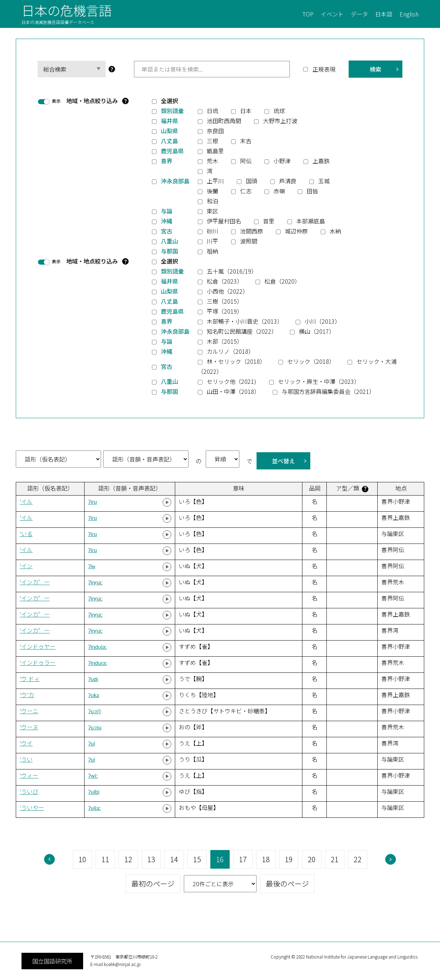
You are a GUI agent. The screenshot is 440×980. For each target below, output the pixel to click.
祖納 (212, 251)
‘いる (26, 534)
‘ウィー (29, 776)
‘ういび (29, 792)
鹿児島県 (172, 151)
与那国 (169, 251)
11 (105, 859)
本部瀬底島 (311, 221)
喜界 (167, 161)
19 (289, 859)
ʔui (92, 744)
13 (151, 859)
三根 (212, 141)
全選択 (169, 101)
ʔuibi (94, 792)
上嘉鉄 (321, 161)
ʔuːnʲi (94, 711)
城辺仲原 (296, 231)
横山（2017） (317, 331)
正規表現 (324, 69)
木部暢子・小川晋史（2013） (245, 321)
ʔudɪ (93, 679)
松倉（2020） (282, 281)
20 (312, 859)
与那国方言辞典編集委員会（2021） (328, 391)
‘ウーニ (29, 711)
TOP (308, 14)
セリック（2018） (311, 361)
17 (243, 859)
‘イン (26, 566)
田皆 (312, 191)
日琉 (212, 111)
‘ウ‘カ (27, 695)
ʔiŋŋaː (95, 582)
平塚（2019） (225, 311)
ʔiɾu (92, 502)
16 (220, 859)
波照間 (249, 241)
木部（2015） (225, 341)
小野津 (282, 161)
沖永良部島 (175, 181)
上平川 (215, 181)
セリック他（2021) (231, 381)
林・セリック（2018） (236, 361)
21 (335, 859)
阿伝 (246, 161)
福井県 (169, 121)
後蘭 (212, 191)
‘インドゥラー (38, 663)
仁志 (246, 191)
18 (266, 859)
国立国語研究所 (52, 961)
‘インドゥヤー (38, 647)
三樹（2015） (225, 301)
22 (358, 859)
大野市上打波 (280, 121)
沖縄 (167, 221)
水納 (335, 231)
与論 (167, 211)
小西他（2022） (228, 291)
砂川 (212, 231)
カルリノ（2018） (230, 351)
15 (197, 859)
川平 (212, 241)
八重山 (169, 241)
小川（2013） (322, 321)
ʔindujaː (97, 647)
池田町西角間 (224, 121)
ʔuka (94, 695)
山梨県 (169, 131)
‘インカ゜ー (35, 582)
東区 (212, 211)
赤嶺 (279, 191)
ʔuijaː (94, 808)
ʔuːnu (95, 727)
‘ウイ (26, 744)
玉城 (324, 181)
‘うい (26, 760)
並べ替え (283, 461)
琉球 (279, 111)
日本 (246, 111)
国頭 (252, 181)
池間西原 (252, 231)
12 (128, 859)
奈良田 (215, 131)
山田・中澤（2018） (233, 391)
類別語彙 (172, 111)
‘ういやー (32, 808)
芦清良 (288, 181)
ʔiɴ (92, 566)
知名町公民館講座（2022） (242, 331)
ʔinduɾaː (98, 663)
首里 (269, 221)
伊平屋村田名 (224, 221)
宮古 (167, 231)
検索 (376, 69)
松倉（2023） (225, 281)
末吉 (246, 141)
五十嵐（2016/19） (232, 271)
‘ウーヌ (29, 727)
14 (174, 859)
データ (359, 14)
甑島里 (215, 151)
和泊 (212, 201)
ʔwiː (93, 776)
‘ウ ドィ (30, 679)
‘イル (26, 502)
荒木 (212, 161)
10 (82, 859)
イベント (332, 14)
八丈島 (169, 141)
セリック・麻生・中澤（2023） (319, 381)
